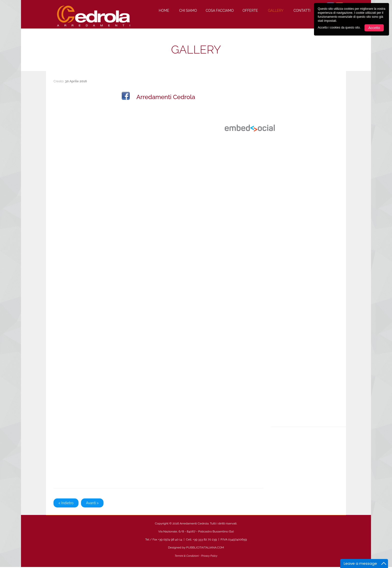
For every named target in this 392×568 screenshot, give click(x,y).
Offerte (250, 11)
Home (164, 11)
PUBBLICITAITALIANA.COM (205, 547)
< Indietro (66, 503)
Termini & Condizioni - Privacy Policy (196, 556)
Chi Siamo (188, 11)
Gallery (276, 11)
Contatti (302, 11)
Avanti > (92, 503)
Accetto (374, 28)
